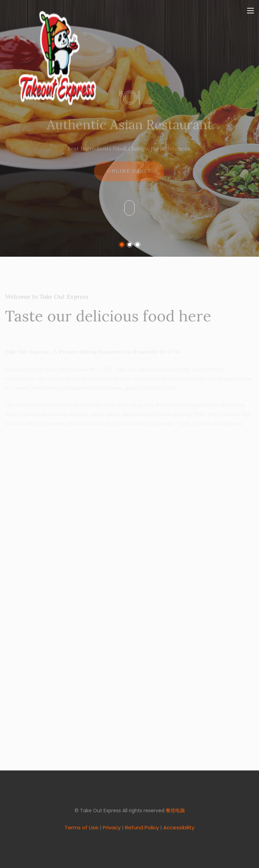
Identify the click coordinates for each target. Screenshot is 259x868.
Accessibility (179, 827)
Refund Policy (142, 827)
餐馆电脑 (175, 810)
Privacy (112, 827)
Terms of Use (81, 827)
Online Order (129, 175)
